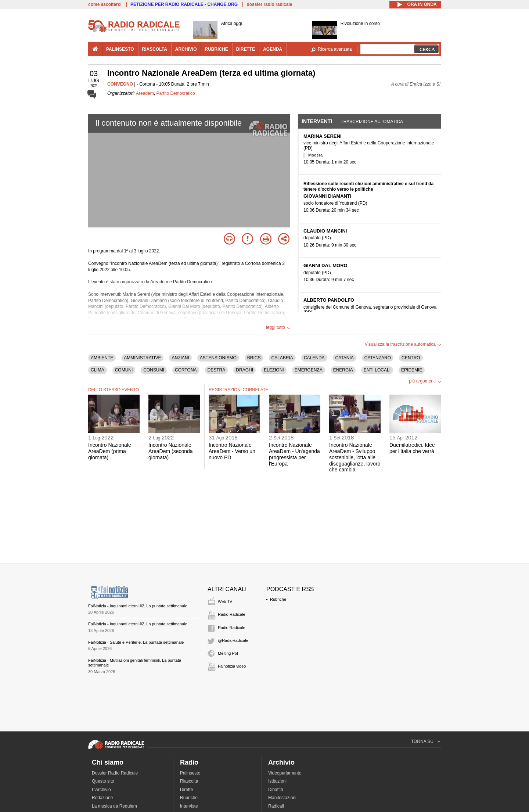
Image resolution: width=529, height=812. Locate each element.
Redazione (102, 798)
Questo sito (103, 781)
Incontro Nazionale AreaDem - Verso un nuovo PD (232, 451)
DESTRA (217, 370)
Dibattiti (276, 790)
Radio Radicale (232, 614)
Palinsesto (190, 773)
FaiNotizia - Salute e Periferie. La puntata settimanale (136, 642)
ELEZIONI (274, 370)
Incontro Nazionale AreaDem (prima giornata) (110, 451)
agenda (273, 49)
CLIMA (98, 370)
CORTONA (186, 370)
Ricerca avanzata (335, 49)
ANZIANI (180, 358)
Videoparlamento (285, 773)
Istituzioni (277, 781)
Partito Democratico (175, 93)
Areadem (145, 93)
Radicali (276, 806)
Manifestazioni (282, 798)
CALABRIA (282, 358)
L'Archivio (101, 790)
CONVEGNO (120, 84)
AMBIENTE (102, 358)
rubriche (216, 49)
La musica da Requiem (114, 806)
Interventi (317, 121)
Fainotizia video (232, 666)
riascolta (155, 49)
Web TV (225, 601)
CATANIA (345, 358)
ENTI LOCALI (377, 370)
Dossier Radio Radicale (115, 773)
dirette (246, 49)
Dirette (186, 790)
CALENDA (314, 358)
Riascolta (189, 781)
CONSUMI (154, 370)
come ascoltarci (105, 4)
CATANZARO (378, 358)
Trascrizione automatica (372, 122)
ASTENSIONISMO (218, 358)
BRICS (254, 358)
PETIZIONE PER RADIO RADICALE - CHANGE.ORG (184, 4)
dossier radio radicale (269, 4)
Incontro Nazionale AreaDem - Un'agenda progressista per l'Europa (294, 454)
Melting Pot (228, 653)
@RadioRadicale (233, 640)
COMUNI (124, 370)
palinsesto (120, 49)
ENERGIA (343, 370)
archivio (186, 49)
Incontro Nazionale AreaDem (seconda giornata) (171, 451)
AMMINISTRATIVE (142, 358)
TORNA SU (422, 741)
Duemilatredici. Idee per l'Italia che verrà (412, 448)
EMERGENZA (309, 370)
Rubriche (278, 599)
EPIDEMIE (412, 370)
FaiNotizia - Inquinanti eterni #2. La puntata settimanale (138, 606)
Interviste (189, 806)
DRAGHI (244, 370)
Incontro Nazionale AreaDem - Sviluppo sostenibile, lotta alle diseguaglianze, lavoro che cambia (355, 457)
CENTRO (411, 358)
